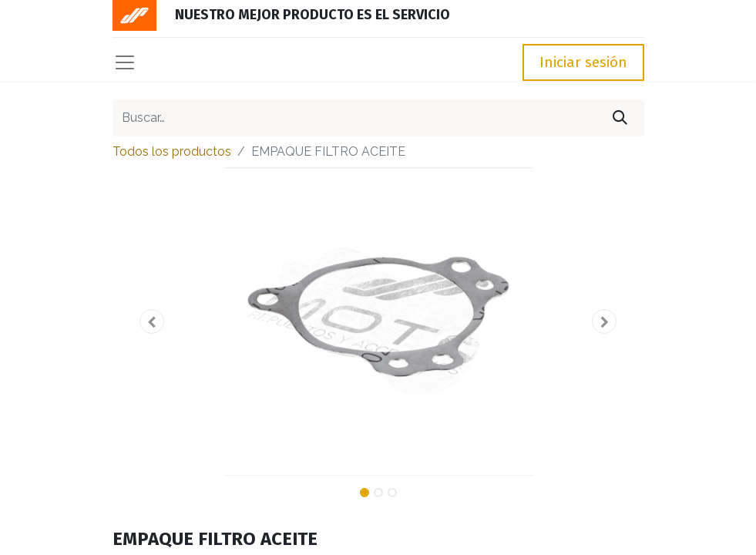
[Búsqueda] (620, 118)
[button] (153, 321)
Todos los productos (172, 151)
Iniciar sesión (583, 62)
